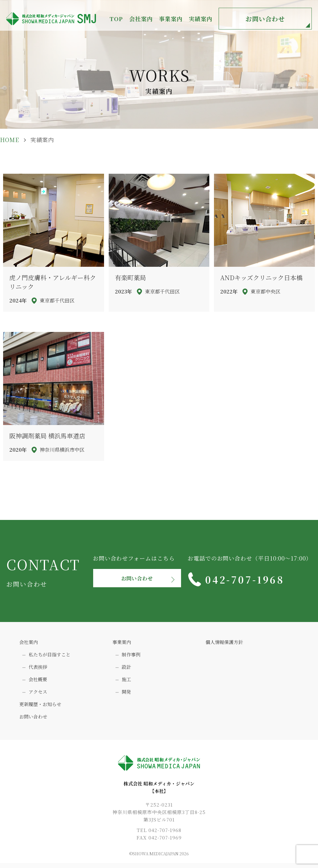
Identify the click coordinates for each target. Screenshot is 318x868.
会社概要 (38, 682)
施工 (126, 682)
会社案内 (29, 644)
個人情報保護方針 (224, 644)
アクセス (38, 694)
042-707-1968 (246, 579)
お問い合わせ (265, 19)
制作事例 (131, 657)
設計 (126, 669)
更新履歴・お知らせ (40, 707)
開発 (126, 694)
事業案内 (122, 644)
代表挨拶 (38, 669)
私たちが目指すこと (50, 657)
